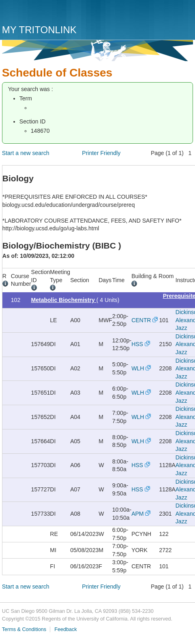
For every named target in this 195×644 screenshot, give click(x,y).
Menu (185, 15)
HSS (137, 344)
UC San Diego (48, 13)
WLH (138, 368)
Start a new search (26, 153)
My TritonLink (39, 30)
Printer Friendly (101, 153)
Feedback (65, 629)
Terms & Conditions (24, 629)
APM (137, 514)
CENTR (141, 320)
